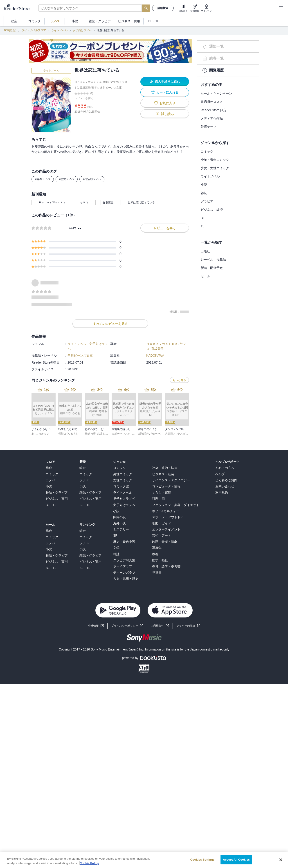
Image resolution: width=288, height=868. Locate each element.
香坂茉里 (108, 202)
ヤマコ (84, 202)
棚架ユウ (64, 434)
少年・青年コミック (215, 160)
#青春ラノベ (43, 179)
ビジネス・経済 (212, 210)
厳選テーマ (209, 127)
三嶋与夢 (90, 434)
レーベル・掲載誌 (213, 260)
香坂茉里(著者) (89, 88)
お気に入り (165, 103)
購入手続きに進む (165, 81)
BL (203, 218)
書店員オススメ (212, 102)
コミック (207, 151)
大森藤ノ (170, 434)
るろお (74, 434)
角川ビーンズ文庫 (111, 88)
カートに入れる (165, 92)
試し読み (165, 114)
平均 (73, 228)
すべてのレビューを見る (110, 324)
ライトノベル (59, 30)
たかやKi (156, 434)
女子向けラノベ (82, 30)
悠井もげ (103, 434)
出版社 (205, 251)
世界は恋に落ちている (141, 202)
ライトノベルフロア (34, 30)
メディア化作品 (212, 118)
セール (205, 276)
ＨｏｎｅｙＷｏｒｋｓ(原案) (92, 82)
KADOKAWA (155, 355)
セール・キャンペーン (216, 93)
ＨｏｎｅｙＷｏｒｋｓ (52, 202)
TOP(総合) (10, 30)
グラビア (207, 201)
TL (202, 226)
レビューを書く (84, 98)
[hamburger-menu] (281, 8)
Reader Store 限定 (214, 110)
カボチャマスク (121, 434)
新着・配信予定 (212, 268)
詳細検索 (163, 8)
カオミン (44, 434)
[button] (188, 626)
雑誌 (204, 193)
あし (34, 434)
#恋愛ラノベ (67, 179)
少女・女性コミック (215, 168)
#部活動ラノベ (92, 179)
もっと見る (179, 380)
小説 (204, 185)
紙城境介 (144, 434)
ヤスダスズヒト (187, 434)
